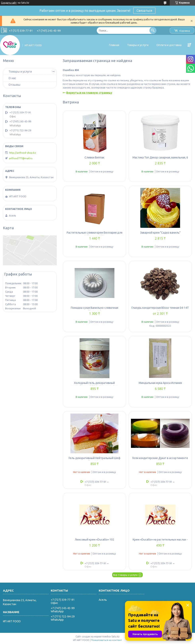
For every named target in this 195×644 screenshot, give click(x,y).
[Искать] (153, 30)
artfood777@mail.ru (21, 158)
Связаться (144, 11)
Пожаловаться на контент (107, 640)
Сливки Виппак (94, 157)
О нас (12, 78)
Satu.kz (116, 637)
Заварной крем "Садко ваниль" (160, 233)
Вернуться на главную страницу (89, 93)
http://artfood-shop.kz (23, 153)
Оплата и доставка (169, 45)
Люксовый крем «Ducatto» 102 (95, 540)
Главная (114, 45)
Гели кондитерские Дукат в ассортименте (160, 458)
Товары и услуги (138, 45)
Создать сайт (9, 3)
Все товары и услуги (125, 575)
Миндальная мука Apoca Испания (160, 383)
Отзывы (14, 85)
